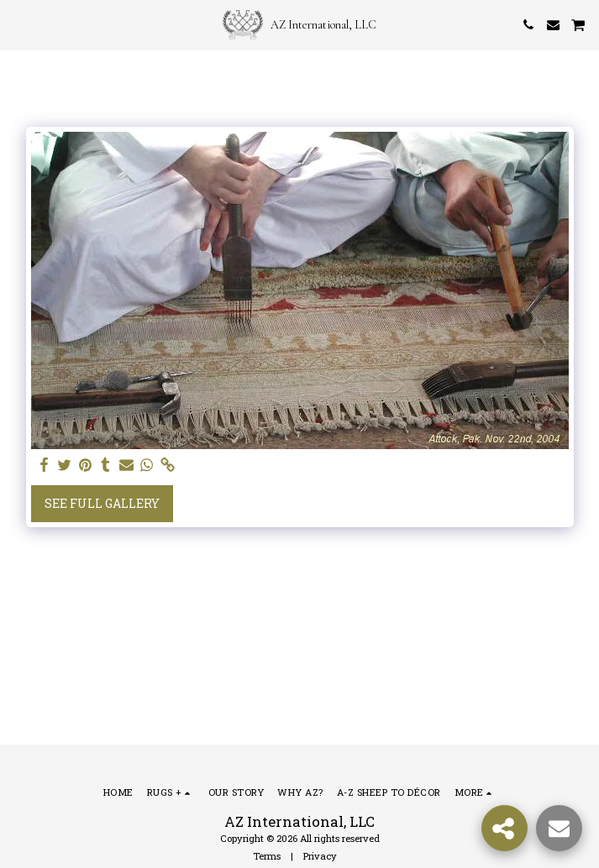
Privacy (320, 856)
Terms (267, 856)
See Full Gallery (102, 503)
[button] (18, 24)
